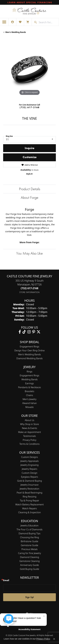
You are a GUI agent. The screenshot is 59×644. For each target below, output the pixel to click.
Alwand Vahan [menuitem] (30, 403)
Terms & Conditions (30, 444)
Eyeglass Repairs (29, 477)
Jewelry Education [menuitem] (29, 525)
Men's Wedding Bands (16, 32)
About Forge (30, 197)
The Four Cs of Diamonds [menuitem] (29, 529)
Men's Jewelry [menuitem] (29, 399)
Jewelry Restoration (29, 489)
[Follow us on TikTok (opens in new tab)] (24, 332)
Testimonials (29, 436)
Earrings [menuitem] (29, 383)
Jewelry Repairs (30, 469)
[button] (12, 22)
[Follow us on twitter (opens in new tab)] (39, 332)
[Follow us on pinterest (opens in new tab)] (34, 332)
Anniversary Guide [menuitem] (29, 565)
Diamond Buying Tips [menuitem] (29, 533)
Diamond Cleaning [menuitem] (29, 557)
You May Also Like (29, 253)
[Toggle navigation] (4, 22)
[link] (30, 2)
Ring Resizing (29, 497)
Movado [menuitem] (29, 407)
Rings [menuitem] (30, 371)
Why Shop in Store (29, 424)
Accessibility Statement (29, 629)
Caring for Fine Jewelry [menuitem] (29, 553)
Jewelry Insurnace (29, 485)
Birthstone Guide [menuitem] (29, 541)
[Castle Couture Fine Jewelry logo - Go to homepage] (29, 11)
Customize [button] (30, 157)
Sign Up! (30, 597)
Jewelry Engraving (29, 465)
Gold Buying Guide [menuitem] (29, 569)
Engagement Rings (29, 347)
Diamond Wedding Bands (29, 358)
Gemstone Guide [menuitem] (29, 545)
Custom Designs (29, 457)
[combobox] (48, 22)
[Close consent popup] (54, 639)
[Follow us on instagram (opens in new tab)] (29, 332)
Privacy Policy (29, 440)
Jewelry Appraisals (29, 461)
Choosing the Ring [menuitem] (30, 537)
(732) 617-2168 (30, 107)
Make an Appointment (29, 432)
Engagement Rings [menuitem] (29, 375)
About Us (29, 420)
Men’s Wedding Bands (30, 354)
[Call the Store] (30, 288)
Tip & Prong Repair (29, 501)
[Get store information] (29, 292)
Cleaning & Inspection (29, 512)
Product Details (30, 189)
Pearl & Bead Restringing (29, 493)
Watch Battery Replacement (29, 504)
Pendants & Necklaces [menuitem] (29, 387)
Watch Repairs (29, 508)
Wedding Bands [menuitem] (29, 379)
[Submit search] (34, 22)
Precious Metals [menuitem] (29, 549)
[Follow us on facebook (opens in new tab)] (20, 332)
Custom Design (30, 473)
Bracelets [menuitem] (30, 391)
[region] (29, 70)
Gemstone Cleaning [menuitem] (29, 561)
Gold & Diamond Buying (29, 481)
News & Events (29, 428)
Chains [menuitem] (30, 395)
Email (6, 580)
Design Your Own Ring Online (29, 350)
